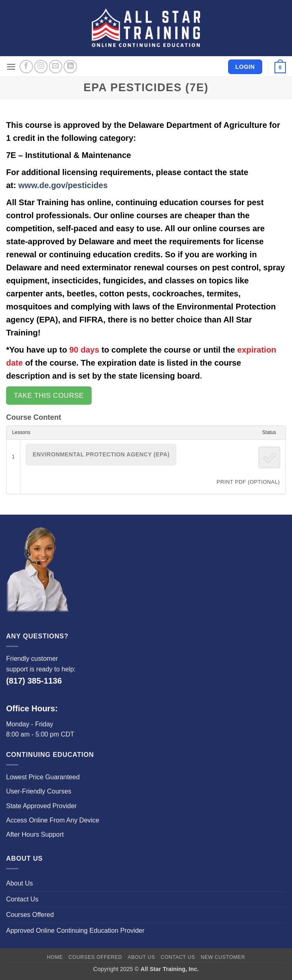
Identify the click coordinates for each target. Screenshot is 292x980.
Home (55, 957)
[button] (11, 67)
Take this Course (49, 396)
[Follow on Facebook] (26, 67)
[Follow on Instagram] (41, 67)
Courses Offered (30, 915)
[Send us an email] (56, 67)
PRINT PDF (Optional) (248, 482)
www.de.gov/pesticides (63, 185)
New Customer (223, 957)
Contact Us (22, 899)
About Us (20, 883)
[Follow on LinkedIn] (70, 67)
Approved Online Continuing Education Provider (75, 931)
